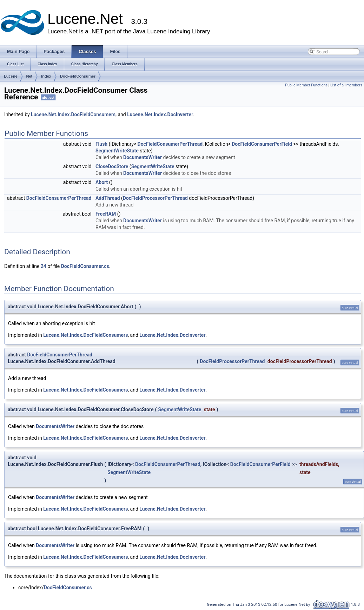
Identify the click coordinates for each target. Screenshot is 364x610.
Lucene (11, 76)
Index (46, 76)
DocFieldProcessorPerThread (155, 198)
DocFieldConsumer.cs (85, 266)
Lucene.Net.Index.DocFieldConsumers (73, 114)
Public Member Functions (306, 85)
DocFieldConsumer (78, 76)
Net (29, 76)
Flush (101, 144)
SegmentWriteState (117, 151)
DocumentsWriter (143, 157)
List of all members (346, 85)
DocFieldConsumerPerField (262, 144)
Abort (102, 182)
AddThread (108, 198)
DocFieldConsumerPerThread (170, 144)
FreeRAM (106, 214)
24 (44, 266)
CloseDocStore (112, 166)
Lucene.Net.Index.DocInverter (160, 114)
